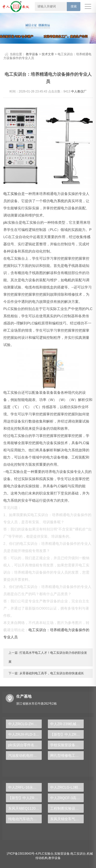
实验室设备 (62, 854)
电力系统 (57, 201)
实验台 (16, 194)
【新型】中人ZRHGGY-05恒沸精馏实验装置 (67, 734)
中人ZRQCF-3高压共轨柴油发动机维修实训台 (67, 798)
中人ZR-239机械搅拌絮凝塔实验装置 (67, 724)
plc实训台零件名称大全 (25, 745)
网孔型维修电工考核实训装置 (67, 755)
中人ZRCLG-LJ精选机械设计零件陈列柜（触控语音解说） (67, 787)
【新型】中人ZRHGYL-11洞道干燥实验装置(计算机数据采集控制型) (25, 798)
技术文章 (48, 54)
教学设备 (32, 54)
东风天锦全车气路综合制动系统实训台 (67, 819)
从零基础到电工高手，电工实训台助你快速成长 (51, 673)
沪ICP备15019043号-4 (22, 854)
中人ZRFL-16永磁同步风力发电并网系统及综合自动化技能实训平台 (25, 787)
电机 (68, 280)
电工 (7, 194)
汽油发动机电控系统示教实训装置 (25, 755)
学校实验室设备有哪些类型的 (67, 745)
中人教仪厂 (79, 91)
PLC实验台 (46, 854)
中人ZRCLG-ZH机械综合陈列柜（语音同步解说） (25, 724)
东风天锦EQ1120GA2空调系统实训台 (25, 808)
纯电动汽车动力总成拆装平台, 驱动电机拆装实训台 (25, 819)
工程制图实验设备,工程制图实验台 (67, 808)
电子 (68, 266)
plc (6, 222)
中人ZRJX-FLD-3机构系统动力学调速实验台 (25, 734)
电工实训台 (78, 854)
